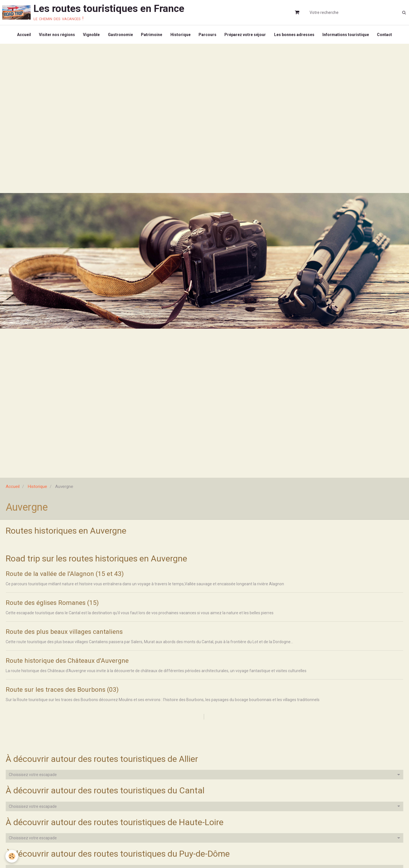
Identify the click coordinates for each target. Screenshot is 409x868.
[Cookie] (12, 856)
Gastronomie (120, 35)
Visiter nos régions (55, 35)
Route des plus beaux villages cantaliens (68, 634)
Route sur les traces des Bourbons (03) (65, 692)
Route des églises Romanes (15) (55, 605)
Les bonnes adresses (296, 35)
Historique (180, 35)
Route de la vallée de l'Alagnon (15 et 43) (68, 576)
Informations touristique (348, 35)
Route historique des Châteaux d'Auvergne (71, 663)
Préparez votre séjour (246, 35)
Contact (387, 35)
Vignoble (90, 35)
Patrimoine (151, 35)
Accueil (22, 35)
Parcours (208, 35)
